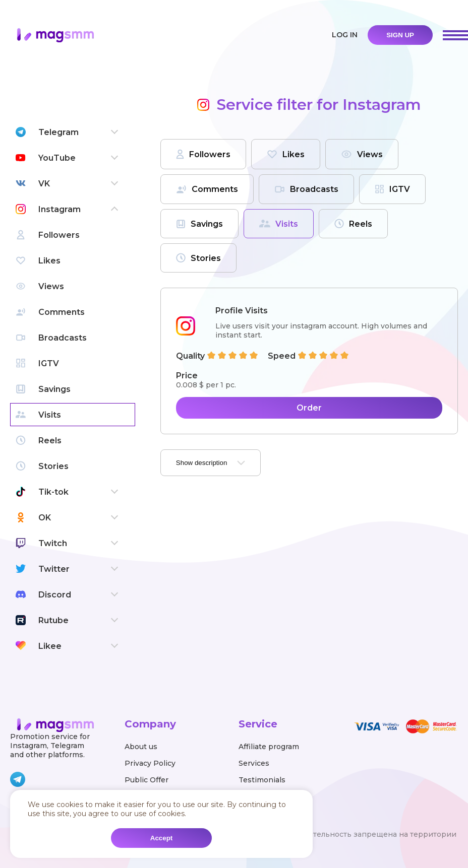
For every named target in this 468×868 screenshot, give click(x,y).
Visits (279, 224)
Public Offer (147, 780)
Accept (161, 838)
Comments (207, 189)
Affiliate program (269, 747)
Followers (203, 154)
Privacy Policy (150, 763)
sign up (400, 35)
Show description (211, 463)
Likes (286, 154)
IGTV (392, 189)
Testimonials (262, 780)
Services (254, 763)
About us (141, 747)
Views (362, 154)
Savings (199, 224)
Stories (198, 258)
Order (309, 408)
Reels (353, 224)
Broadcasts (306, 189)
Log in (345, 35)
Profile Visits (242, 311)
